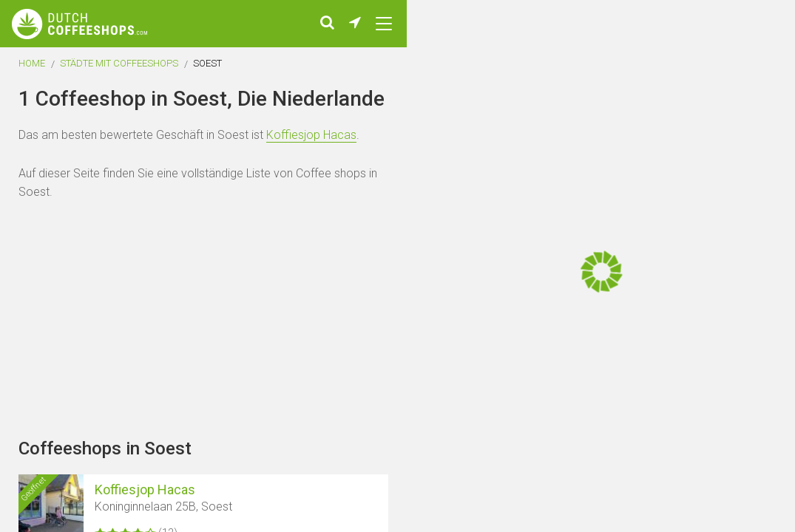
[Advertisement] (706, 266)
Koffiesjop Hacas (311, 144)
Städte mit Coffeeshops (119, 73)
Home (32, 73)
